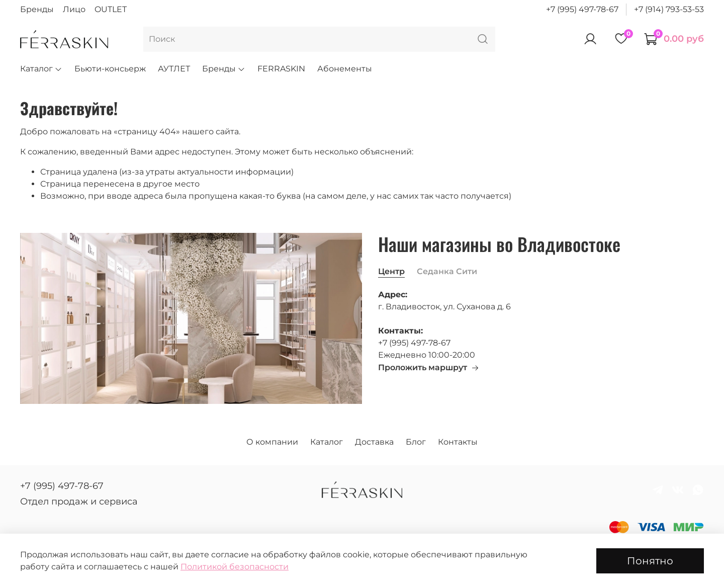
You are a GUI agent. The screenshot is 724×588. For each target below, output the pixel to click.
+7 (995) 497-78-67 (582, 9)
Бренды (37, 9)
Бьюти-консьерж (110, 69)
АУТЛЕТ (174, 69)
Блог (416, 442)
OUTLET (111, 9)
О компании (272, 442)
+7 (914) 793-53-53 (669, 9)
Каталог (41, 69)
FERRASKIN (281, 69)
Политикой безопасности (235, 567)
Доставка (374, 442)
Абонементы (345, 69)
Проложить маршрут (429, 367)
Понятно (650, 561)
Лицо (74, 9)
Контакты (458, 442)
